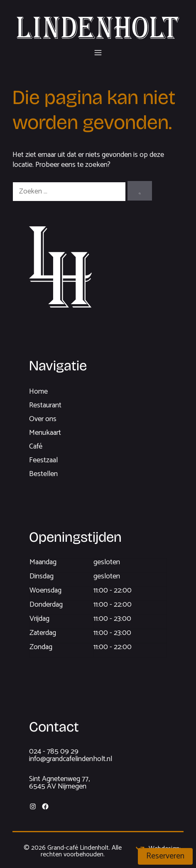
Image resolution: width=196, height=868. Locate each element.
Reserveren (165, 856)
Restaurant (45, 405)
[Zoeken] (140, 191)
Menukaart (45, 433)
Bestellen (43, 474)
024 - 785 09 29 (54, 751)
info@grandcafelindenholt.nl (71, 759)
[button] (98, 52)
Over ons (43, 419)
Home (38, 392)
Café (36, 446)
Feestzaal (43, 460)
